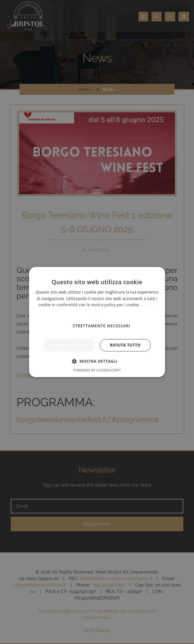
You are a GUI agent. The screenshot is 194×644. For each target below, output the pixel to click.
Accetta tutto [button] (69, 345)
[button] (97, 361)
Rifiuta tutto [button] (125, 345)
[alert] (97, 322)
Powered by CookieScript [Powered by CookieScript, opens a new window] (97, 370)
